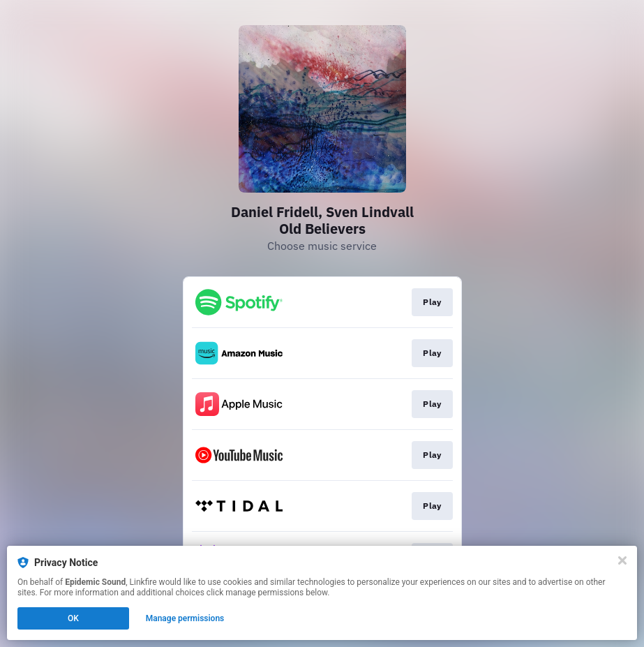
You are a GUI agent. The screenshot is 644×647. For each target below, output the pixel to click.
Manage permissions (185, 618)
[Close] (622, 560)
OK (73, 618)
